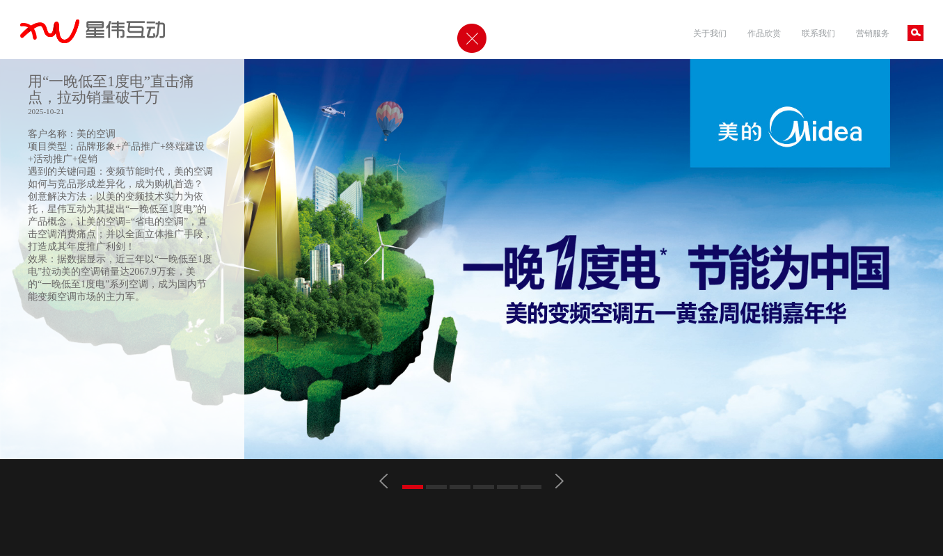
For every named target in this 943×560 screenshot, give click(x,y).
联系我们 (818, 33)
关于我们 (710, 33)
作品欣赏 (764, 33)
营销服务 (873, 33)
